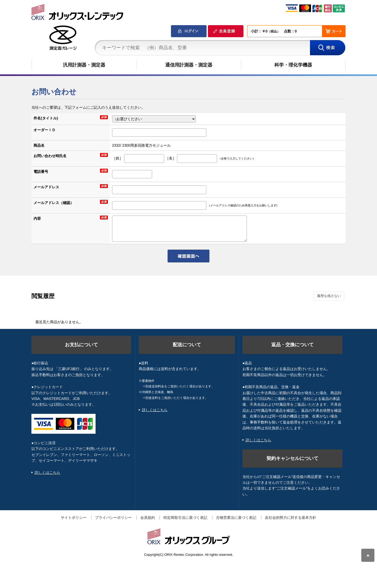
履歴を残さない (329, 296)
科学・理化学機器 (293, 65)
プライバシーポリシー (113, 518)
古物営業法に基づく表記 (236, 518)
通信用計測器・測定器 (189, 65)
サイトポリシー (74, 518)
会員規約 (148, 518)
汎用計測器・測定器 (84, 65)
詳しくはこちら (47, 472)
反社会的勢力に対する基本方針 (291, 518)
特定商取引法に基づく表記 (185, 518)
